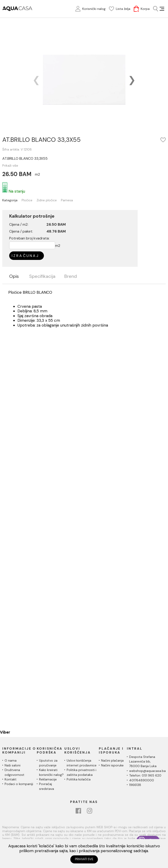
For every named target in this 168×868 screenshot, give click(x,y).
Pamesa (67, 200)
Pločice (27, 200)
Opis (14, 276)
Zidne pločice (47, 200)
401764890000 (142, 780)
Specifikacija (42, 276)
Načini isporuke (112, 765)
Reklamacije (48, 779)
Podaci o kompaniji (19, 784)
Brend (71, 276)
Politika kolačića (79, 779)
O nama (11, 760)
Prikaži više (10, 165)
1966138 (135, 785)
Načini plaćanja (112, 760)
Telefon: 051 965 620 (145, 775)
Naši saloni (13, 765)
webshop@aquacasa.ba (147, 771)
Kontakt (11, 779)
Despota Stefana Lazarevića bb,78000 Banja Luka (143, 761)
